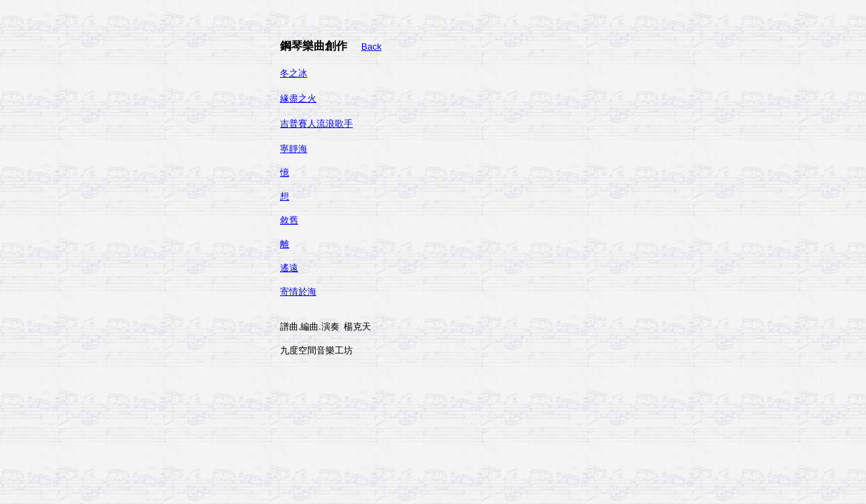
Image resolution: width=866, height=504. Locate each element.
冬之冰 (294, 73)
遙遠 (289, 268)
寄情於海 (298, 292)
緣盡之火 (298, 98)
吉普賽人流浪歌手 (316, 124)
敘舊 (289, 220)
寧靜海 (294, 149)
